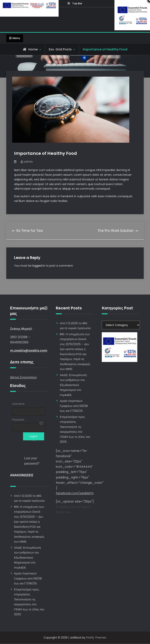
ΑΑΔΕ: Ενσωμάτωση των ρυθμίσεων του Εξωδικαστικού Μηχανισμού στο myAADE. (28, 558)
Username (18, 404)
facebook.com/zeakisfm (75, 493)
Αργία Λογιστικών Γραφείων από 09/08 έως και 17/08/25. (28, 578)
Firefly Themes (96, 638)
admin (28, 162)
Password (18, 420)
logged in (39, 266)
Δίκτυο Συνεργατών (24, 377)
